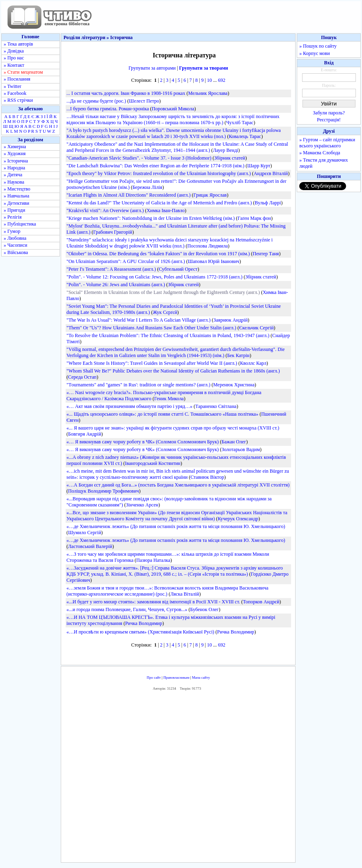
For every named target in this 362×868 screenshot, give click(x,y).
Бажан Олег (234, 442)
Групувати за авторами (152, 68)
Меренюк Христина (234, 385)
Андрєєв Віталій (271, 173)
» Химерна (15, 147)
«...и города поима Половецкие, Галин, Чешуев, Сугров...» (127, 609)
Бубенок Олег (205, 609)
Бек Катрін (238, 355)
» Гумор (12, 231)
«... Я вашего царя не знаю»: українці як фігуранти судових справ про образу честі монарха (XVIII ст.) (173, 428)
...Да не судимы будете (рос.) (96, 101)
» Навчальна (17, 196)
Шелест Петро (144, 101)
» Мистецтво (17, 189)
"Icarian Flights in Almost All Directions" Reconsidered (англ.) (128, 195)
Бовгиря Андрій (85, 434)
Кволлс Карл (253, 363)
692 (222, 80)
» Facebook (15, 93)
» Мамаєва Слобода (320, 153)
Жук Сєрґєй (165, 312)
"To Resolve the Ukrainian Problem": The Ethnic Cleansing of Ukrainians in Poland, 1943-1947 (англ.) (168, 335)
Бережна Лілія (147, 187)
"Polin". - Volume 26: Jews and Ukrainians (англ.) (116, 285)
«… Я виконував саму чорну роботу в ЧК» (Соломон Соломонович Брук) (143, 442)
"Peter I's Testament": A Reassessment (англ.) (111, 269)
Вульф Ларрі (268, 203)
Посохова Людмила (208, 246)
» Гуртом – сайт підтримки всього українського (327, 143)
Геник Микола (169, 399)
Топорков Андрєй (261, 602)
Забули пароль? (329, 113)
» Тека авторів (18, 44)
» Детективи (17, 203)
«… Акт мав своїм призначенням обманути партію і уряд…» (129, 406)
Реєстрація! (329, 120)
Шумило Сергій (85, 533)
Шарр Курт (259, 166)
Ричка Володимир (144, 623)
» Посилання (17, 79)
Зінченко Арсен (142, 505)
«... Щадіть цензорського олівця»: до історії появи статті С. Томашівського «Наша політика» (162, 414)
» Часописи (15, 245)
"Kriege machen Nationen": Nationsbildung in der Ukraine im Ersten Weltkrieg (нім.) (151, 218)
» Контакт (14, 65)
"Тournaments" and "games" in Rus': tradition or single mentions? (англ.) (138, 385)
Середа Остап (82, 377)
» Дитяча (13, 175)
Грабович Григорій (113, 232)
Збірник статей (230, 158)
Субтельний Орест (178, 269)
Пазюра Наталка (153, 560)
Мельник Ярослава (208, 93)
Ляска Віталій (185, 594)
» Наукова (14, 182)
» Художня (15, 153)
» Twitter (12, 86)
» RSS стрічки (18, 100)
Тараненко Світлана (216, 406)
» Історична (16, 161)
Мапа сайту (201, 677)
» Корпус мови (315, 53)
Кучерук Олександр (238, 519)
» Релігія (13, 217)
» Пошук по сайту (318, 46)
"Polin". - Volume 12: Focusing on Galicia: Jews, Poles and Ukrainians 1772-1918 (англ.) (155, 277)
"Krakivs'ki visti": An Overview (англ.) (105, 210)
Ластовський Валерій (90, 546)
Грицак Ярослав (210, 195)
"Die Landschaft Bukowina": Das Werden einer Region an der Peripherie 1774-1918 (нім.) (156, 166)
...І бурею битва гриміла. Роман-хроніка (108, 109)
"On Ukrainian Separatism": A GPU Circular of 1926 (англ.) (126, 261)
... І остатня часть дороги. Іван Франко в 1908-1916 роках (126, 93)
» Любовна (15, 238)
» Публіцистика (20, 224)
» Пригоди (14, 210)
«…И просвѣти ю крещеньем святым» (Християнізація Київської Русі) (140, 632)
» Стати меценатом (23, 72)
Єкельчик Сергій (257, 328)
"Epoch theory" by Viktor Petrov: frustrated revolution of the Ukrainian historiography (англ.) (159, 173)
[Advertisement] (182, 779)
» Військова (16, 252)
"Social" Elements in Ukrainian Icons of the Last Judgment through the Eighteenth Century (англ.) (163, 292)
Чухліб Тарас (240, 123)
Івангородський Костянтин (152, 463)
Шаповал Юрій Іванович (214, 261)
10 (210, 80)
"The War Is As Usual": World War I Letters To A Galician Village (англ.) (139, 320)
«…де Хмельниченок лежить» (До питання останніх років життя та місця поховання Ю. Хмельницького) (176, 526)
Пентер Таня (266, 254)
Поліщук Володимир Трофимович (104, 491)
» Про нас (14, 58)
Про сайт (154, 677)
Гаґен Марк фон (254, 218)
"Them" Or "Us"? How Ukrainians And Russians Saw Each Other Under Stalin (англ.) (151, 328)
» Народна (14, 168)
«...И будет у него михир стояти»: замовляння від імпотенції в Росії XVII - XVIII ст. (153, 602)
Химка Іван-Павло (166, 210)
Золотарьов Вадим (241, 449)
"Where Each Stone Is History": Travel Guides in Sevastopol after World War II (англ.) (152, 363)
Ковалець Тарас (245, 136)
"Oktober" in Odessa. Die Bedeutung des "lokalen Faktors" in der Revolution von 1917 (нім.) (158, 254)
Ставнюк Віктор (207, 477)
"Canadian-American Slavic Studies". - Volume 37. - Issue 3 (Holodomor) (139, 158)
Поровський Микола (173, 109)
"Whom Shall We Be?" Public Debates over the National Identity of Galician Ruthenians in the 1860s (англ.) (173, 371)
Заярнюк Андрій (231, 320)
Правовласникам (177, 677)
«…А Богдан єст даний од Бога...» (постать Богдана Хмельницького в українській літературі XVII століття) (178, 485)
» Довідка (14, 51)
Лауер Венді (225, 150)
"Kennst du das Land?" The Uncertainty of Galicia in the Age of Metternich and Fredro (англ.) (159, 203)
